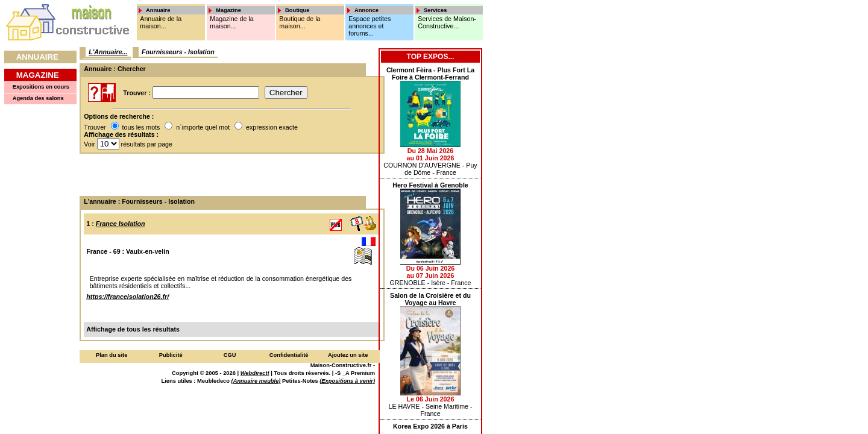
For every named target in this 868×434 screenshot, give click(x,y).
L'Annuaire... (108, 52)
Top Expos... (431, 57)
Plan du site (112, 355)
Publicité (171, 355)
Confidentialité (289, 355)
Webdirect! (255, 373)
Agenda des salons (38, 98)
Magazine (38, 75)
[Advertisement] (228, 175)
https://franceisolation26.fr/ (127, 297)
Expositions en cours (41, 87)
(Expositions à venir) (347, 381)
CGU (230, 355)
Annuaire (37, 57)
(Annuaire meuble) (256, 381)
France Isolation (121, 224)
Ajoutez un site (348, 355)
